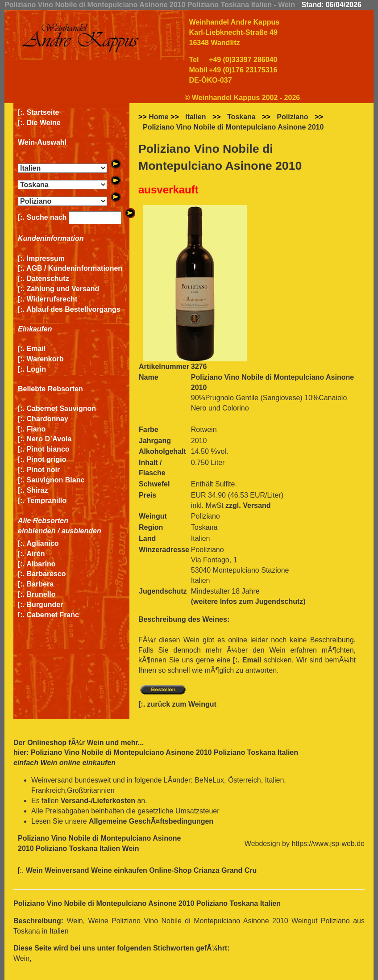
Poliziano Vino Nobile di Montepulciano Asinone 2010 (233, 127)
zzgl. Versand (248, 505)
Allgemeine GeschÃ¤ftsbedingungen (151, 821)
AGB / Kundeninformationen (74, 268)
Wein (95, 743)
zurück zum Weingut (182, 704)
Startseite (43, 112)
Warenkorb (45, 359)
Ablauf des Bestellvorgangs (73, 309)
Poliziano (292, 117)
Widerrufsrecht (52, 299)
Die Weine (44, 123)
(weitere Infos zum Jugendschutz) (248, 601)
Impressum (46, 258)
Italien (195, 117)
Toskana (241, 117)
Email (36, 349)
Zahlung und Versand (63, 289)
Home (158, 117)
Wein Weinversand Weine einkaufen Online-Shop (110, 870)
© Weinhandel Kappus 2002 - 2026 (243, 98)
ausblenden (81, 531)
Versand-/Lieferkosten (98, 801)
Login (37, 369)
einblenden (37, 531)
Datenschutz (48, 279)
